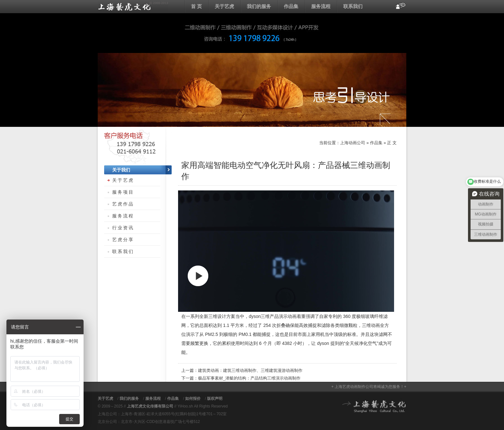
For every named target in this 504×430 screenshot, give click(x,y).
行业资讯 (123, 228)
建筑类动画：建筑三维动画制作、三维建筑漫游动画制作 (250, 370)
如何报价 (193, 399)
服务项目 (123, 192)
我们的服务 (259, 6)
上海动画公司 (133, 6)
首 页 (196, 6)
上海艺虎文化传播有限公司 (150, 406)
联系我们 (353, 6)
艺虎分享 (123, 240)
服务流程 (321, 6)
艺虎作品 (123, 204)
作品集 (291, 6)
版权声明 (215, 399)
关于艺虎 (224, 6)
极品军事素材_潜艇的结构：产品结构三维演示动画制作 (249, 378)
